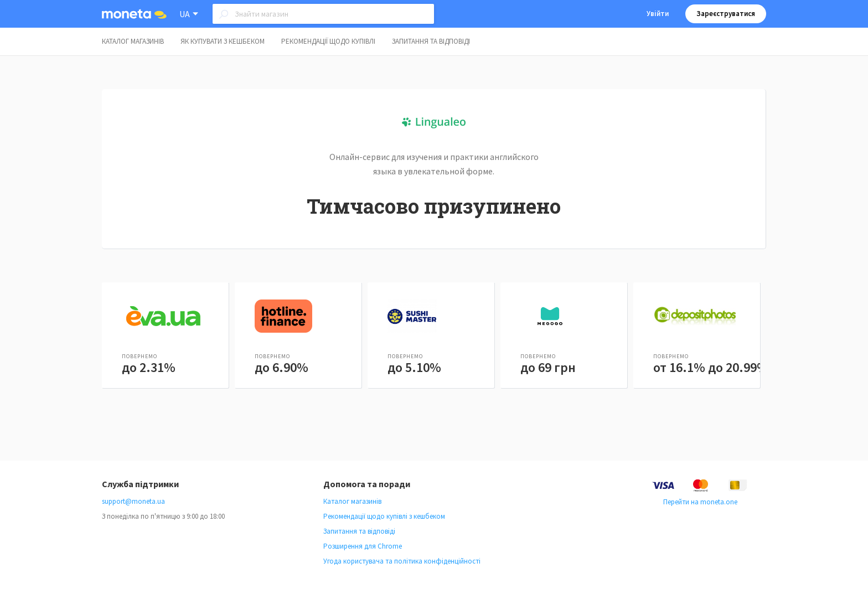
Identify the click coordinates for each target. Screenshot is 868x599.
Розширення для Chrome (363, 546)
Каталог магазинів (133, 41)
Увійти (658, 14)
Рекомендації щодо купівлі (328, 41)
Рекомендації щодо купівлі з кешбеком (384, 516)
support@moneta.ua (133, 501)
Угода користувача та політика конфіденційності (402, 561)
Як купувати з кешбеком (223, 41)
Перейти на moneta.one (700, 502)
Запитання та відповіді (431, 41)
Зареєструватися (726, 14)
